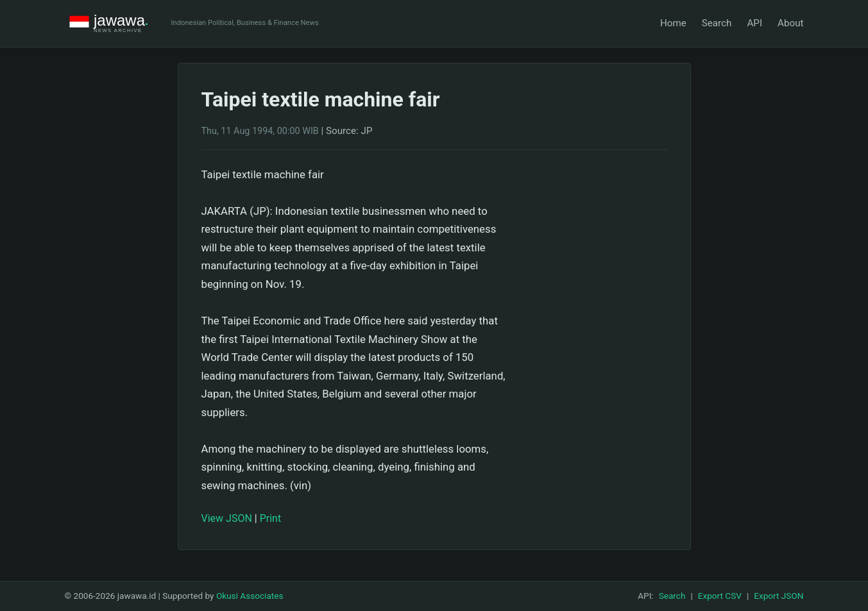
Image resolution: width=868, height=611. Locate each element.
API (754, 23)
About (790, 23)
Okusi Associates (250, 596)
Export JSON (779, 596)
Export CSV (720, 596)
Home (673, 23)
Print (270, 518)
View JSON (227, 518)
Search (717, 23)
